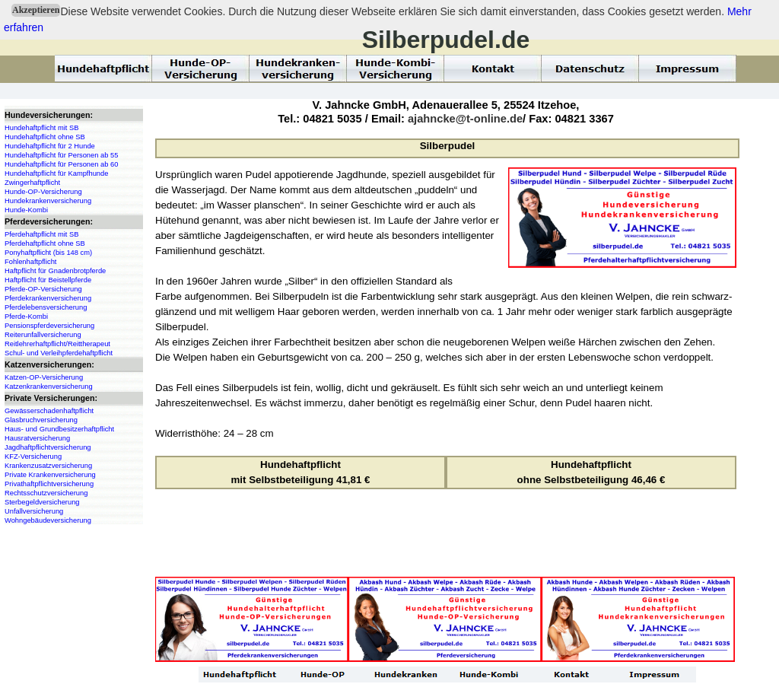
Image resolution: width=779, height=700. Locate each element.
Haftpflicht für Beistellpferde (48, 280)
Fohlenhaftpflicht (30, 262)
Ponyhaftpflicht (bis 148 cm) (48, 253)
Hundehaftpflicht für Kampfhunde (56, 173)
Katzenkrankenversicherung (49, 387)
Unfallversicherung (34, 511)
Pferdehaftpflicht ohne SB (45, 243)
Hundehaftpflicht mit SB (41, 128)
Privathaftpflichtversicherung (49, 484)
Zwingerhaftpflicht (32, 183)
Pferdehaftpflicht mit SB (41, 234)
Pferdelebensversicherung (46, 307)
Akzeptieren (36, 10)
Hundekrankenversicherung (48, 201)
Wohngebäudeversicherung (48, 520)
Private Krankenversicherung (50, 475)
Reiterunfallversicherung (43, 335)
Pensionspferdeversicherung (49, 326)
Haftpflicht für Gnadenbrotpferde (55, 271)
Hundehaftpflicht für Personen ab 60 (61, 164)
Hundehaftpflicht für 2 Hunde (50, 146)
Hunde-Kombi (26, 210)
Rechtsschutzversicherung (46, 493)
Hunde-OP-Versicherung (43, 192)
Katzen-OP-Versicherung (44, 377)
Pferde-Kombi (26, 317)
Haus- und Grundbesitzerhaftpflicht (59, 429)
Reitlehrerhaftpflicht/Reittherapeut (57, 344)
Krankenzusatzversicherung (48, 466)
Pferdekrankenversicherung (48, 298)
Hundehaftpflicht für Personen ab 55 (61, 155)
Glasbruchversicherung (41, 420)
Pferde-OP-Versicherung (43, 289)
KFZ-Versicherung (33, 457)
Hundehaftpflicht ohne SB (45, 137)
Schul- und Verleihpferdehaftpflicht (59, 353)
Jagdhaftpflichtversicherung (48, 447)
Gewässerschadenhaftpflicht (49, 411)
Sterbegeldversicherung (42, 502)
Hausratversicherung (37, 438)
